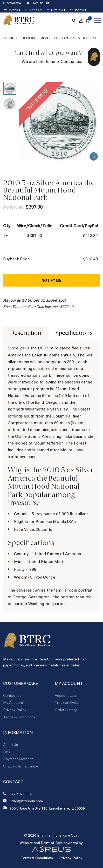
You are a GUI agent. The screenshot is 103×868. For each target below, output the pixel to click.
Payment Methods (18, 759)
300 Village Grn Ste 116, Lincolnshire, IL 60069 (47, 808)
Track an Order (67, 702)
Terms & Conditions (19, 717)
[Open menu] (97, 20)
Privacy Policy (15, 710)
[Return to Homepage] (19, 20)
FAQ (7, 752)
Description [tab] (26, 333)
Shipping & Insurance (21, 766)
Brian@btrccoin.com (26, 801)
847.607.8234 (14, 3)
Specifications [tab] (74, 333)
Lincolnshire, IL (42, 3)
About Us (11, 744)
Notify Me (52, 280)
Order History (66, 710)
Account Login (67, 695)
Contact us (71, 61)
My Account (13, 702)
